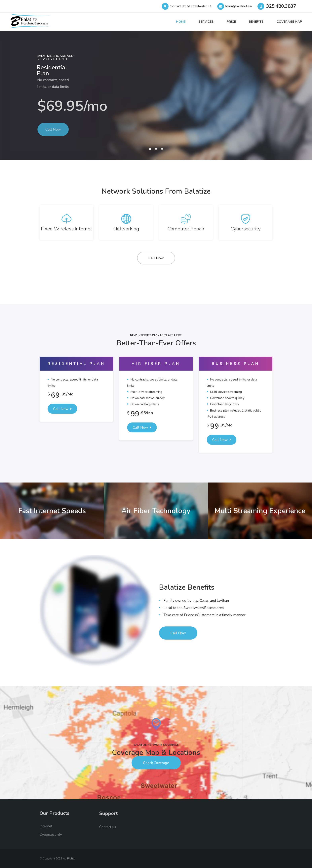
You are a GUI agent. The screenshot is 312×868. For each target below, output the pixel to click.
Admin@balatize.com (235, 6)
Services (206, 22)
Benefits (256, 22)
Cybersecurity (246, 229)
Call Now (156, 258)
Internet (46, 829)
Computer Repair (186, 229)
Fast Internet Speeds (52, 511)
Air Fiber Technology (156, 511)
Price (231, 22)
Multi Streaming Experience (260, 511)
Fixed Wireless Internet (67, 229)
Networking (126, 229)
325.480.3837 (281, 6)
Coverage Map (289, 22)
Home (181, 22)
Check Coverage (156, 763)
